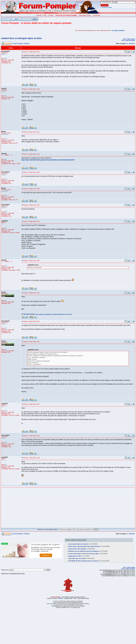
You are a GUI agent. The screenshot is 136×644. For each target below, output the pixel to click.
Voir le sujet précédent (128, 40)
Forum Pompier (18, 43)
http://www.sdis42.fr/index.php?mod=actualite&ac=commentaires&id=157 (48, 160)
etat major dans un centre (77, 558)
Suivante (132, 43)
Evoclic (61, 598)
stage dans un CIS (74, 556)
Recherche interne (107, 7)
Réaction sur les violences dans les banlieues (84, 551)
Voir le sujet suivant (129, 39)
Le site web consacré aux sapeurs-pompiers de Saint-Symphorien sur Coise (47, 314)
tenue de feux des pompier (77, 549)
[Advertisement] (31, 30)
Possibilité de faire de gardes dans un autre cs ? (84, 561)
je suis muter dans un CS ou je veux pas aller (83, 554)
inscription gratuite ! (118, 30)
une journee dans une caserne (78, 544)
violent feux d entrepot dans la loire (21, 38)
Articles (27, 43)
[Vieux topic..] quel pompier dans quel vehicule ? (85, 546)
